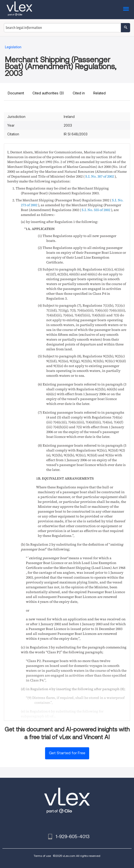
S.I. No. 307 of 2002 (100, 176)
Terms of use (42, 856)
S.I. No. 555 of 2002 (96, 210)
